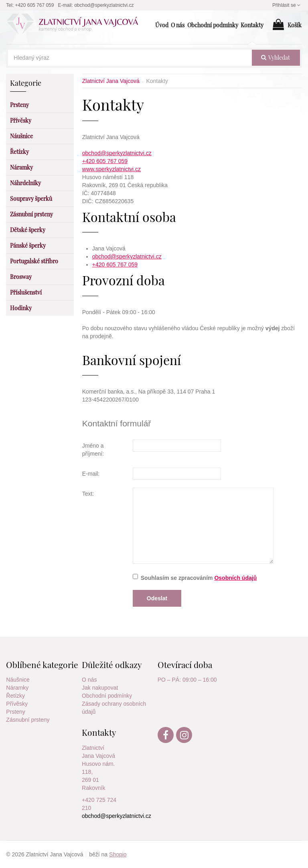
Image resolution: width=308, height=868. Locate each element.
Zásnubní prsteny (28, 720)
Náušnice (18, 680)
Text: (88, 494)
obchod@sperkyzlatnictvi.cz (117, 153)
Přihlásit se (287, 5)
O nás (89, 680)
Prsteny (15, 712)
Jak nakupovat (100, 688)
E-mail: (91, 474)
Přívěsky (17, 704)
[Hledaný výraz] (130, 58)
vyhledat (276, 58)
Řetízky (15, 696)
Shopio (118, 854)
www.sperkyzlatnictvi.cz (111, 169)
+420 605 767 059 (105, 161)
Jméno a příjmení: (93, 450)
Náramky (17, 688)
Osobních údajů (235, 578)
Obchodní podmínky (107, 696)
